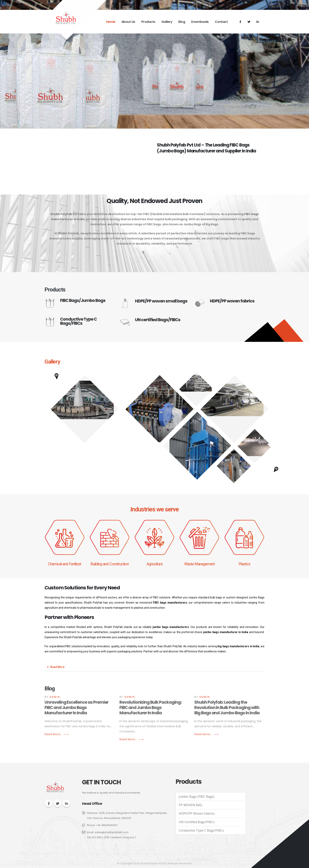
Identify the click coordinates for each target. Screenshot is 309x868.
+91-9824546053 (107, 825)
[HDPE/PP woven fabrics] (229, 309)
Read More (57, 667)
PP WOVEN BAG (190, 805)
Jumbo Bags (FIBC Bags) (197, 797)
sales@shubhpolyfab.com (112, 832)
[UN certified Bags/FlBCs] (154, 328)
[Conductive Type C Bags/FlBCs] (80, 328)
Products (148, 22)
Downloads (200, 22)
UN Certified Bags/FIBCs (197, 822)
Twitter (58, 803)
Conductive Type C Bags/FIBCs (201, 830)
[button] (85, 409)
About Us (128, 22)
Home (111, 22)
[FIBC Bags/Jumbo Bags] (80, 309)
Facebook (49, 803)
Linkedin (66, 803)
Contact (221, 22)
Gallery (167, 22)
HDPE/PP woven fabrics (197, 813)
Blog (182, 22)
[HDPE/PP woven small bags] (154, 309)
